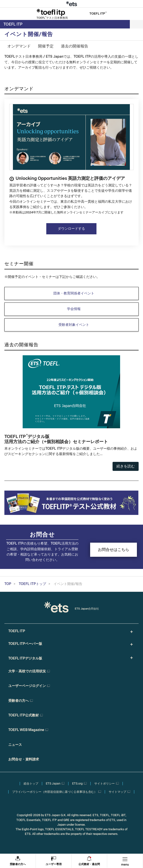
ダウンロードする (71, 229)
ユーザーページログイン (27, 686)
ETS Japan (53, 784)
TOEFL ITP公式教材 (24, 715)
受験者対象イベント (74, 325)
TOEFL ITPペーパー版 (25, 644)
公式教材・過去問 (89, 864)
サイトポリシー (105, 784)
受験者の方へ (18, 864)
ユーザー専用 (54, 864)
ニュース (15, 745)
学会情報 (74, 309)
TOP (8, 584)
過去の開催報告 (75, 46)
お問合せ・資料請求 (24, 759)
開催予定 (46, 46)
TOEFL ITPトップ (32, 584)
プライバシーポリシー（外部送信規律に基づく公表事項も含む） (55, 792)
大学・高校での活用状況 (27, 671)
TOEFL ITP (13, 24)
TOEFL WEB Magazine (26, 730)
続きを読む (126, 466)
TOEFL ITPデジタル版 (25, 658)
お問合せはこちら (114, 550)
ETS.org (77, 784)
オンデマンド (19, 46)
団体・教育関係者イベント (74, 293)
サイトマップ (117, 792)
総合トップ (31, 784)
